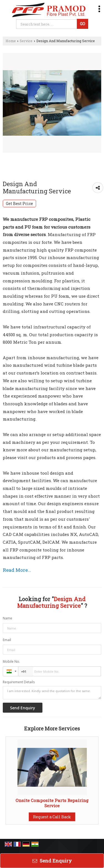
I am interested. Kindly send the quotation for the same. (52, 693)
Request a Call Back (52, 817)
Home (11, 41)
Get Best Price (19, 203)
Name (7, 618)
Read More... (17, 570)
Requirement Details (19, 682)
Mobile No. (11, 661)
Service (26, 41)
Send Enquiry (52, 861)
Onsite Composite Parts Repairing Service (52, 803)
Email (7, 640)
